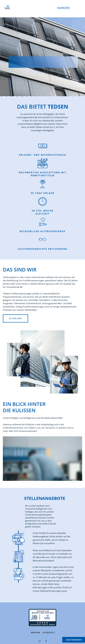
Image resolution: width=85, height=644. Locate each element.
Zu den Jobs (15, 318)
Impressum (35, 633)
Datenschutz (49, 633)
